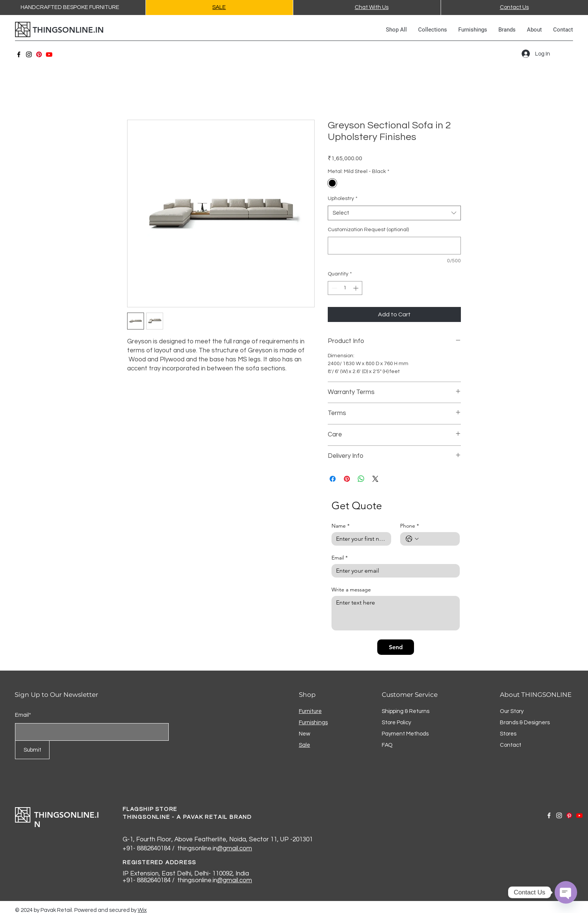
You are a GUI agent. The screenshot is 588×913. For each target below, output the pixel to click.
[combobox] (394, 213)
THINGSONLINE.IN (68, 30)
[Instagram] (29, 54)
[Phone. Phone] (437, 539)
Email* (23, 715)
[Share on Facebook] (333, 479)
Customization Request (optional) (368, 230)
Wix (142, 910)
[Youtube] (49, 54)
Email (340, 558)
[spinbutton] (345, 288)
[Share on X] (375, 479)
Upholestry (343, 199)
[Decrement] (334, 288)
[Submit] (32, 750)
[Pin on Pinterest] (347, 479)
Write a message (351, 590)
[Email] (393, 571)
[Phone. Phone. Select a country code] (412, 539)
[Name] (359, 539)
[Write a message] (396, 613)
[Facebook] (19, 54)
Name (340, 526)
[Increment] (356, 288)
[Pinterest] (39, 54)
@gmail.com (235, 848)
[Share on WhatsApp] (361, 479)
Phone (409, 526)
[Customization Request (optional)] (394, 246)
